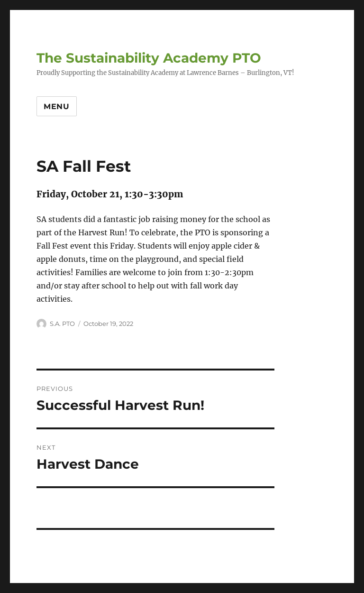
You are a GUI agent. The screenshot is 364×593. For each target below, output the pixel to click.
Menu (57, 107)
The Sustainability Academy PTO (149, 58)
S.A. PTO (62, 324)
